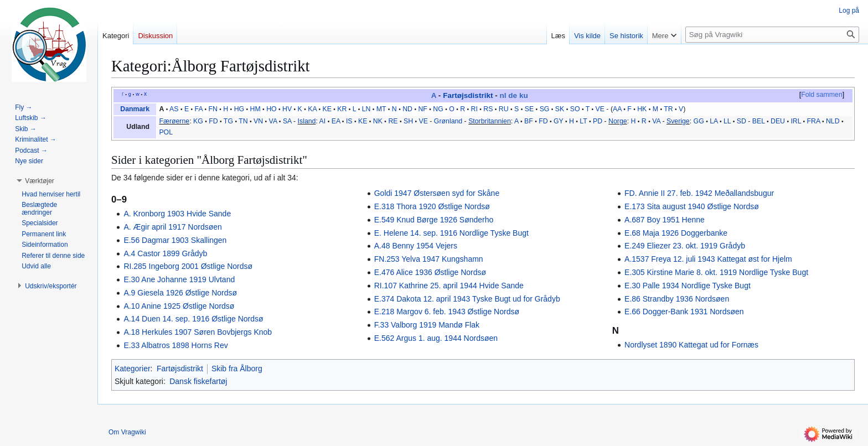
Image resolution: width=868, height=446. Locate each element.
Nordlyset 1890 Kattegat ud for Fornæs (691, 345)
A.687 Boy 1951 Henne (665, 220)
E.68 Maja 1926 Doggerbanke (676, 233)
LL (727, 121)
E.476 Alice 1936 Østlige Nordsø (430, 272)
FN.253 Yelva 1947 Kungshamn (429, 259)
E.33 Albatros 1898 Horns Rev (175, 345)
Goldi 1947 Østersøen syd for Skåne (437, 193)
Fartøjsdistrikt (468, 95)
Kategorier (133, 369)
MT (381, 109)
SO (575, 109)
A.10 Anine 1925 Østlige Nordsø (179, 306)
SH (408, 121)
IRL (796, 121)
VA (273, 121)
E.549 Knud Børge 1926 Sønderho (434, 220)
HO (271, 109)
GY (559, 121)
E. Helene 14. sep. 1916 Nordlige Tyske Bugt (451, 233)
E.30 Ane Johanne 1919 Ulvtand (179, 279)
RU (504, 109)
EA (336, 121)
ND (407, 109)
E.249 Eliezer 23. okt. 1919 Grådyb (685, 246)
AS (174, 109)
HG (239, 109)
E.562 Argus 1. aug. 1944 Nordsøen (436, 338)
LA (714, 121)
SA (287, 121)
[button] (40, 181)
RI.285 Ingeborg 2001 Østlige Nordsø (188, 266)
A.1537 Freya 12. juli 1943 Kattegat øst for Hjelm (708, 259)
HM (255, 109)
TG (228, 121)
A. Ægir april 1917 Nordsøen (172, 227)
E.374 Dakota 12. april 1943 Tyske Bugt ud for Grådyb (467, 299)
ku (524, 95)
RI (474, 109)
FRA (814, 121)
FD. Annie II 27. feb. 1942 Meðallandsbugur (699, 193)
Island (307, 121)
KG (198, 121)
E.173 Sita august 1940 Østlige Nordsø (692, 206)
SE (529, 109)
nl (503, 95)
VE (600, 109)
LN (366, 109)
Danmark (135, 109)
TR (668, 109)
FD (213, 121)
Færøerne (174, 121)
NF (422, 109)
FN (213, 109)
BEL (759, 121)
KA (312, 109)
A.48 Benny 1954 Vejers (416, 246)
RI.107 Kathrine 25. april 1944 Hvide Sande (449, 286)
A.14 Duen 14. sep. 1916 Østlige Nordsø (193, 319)
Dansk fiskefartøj (198, 381)
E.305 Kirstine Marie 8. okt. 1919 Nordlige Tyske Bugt (716, 272)
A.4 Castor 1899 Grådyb (165, 253)
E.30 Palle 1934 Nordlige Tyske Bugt (688, 286)
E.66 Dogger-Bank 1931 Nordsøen (684, 312)
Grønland (448, 121)
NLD (833, 121)
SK (560, 109)
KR (342, 109)
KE (327, 109)
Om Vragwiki (127, 432)
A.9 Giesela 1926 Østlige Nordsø (180, 293)
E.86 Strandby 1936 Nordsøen (677, 299)
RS (488, 109)
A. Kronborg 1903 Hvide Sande (177, 214)
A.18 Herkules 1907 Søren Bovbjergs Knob (198, 332)
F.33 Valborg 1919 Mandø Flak (427, 325)
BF (529, 121)
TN (243, 121)
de (513, 95)
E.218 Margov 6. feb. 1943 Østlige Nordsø (447, 312)
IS (349, 121)
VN (258, 121)
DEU (778, 121)
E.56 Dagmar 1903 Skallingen (175, 240)
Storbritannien (490, 121)
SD (742, 121)
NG (438, 109)
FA (199, 109)
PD (598, 121)
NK (378, 121)
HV (287, 109)
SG (545, 109)
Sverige (678, 121)
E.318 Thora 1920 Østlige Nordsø (432, 206)
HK (642, 109)
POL (166, 132)
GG (699, 121)
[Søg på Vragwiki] (772, 35)
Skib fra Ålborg (237, 369)
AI (323, 121)
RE (393, 121)
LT (583, 121)
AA (617, 109)
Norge (618, 121)
